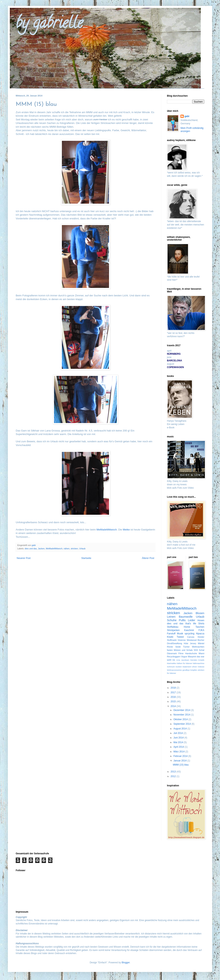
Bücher (201, 640)
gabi (187, 116)
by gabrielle (49, 24)
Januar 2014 (180, 761)
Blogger (126, 963)
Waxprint (192, 657)
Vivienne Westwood (187, 640)
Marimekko (172, 663)
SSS (196, 650)
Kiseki (170, 637)
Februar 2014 (181, 756)
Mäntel (201, 643)
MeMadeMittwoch (107, 530)
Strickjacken (173, 630)
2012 (174, 776)
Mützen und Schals (183, 650)
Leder (192, 620)
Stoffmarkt (172, 640)
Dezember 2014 (182, 710)
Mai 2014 (179, 742)
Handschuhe (191, 653)
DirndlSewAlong (175, 643)
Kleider (201, 637)
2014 (174, 706)
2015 (174, 702)
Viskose (201, 667)
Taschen (200, 627)
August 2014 (180, 729)
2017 (174, 692)
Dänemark (172, 653)
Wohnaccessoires (174, 670)
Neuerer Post (24, 558)
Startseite (86, 558)
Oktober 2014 (181, 719)
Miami (201, 653)
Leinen (171, 617)
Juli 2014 (178, 733)
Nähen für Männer (184, 663)
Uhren (194, 667)
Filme (181, 653)
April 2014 (179, 747)
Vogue (184, 657)
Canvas (191, 637)
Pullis (182, 620)
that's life (191, 624)
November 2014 (182, 715)
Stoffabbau (173, 627)
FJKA (201, 630)
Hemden (194, 660)
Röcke (170, 647)
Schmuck (171, 667)
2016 (174, 697)
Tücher (186, 647)
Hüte (186, 643)
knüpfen (194, 670)
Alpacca (200, 634)
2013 (174, 772)
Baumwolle (186, 617)
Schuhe (172, 620)
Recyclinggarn (174, 657)
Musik (180, 634)
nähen (67, 549)
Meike (126, 530)
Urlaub (82, 549)
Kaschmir (189, 630)
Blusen (200, 613)
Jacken (41, 549)
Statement (187, 667)
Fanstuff (171, 634)
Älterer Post (148, 558)
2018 (174, 688)
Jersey (193, 643)
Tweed (180, 637)
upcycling (190, 634)
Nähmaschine (198, 663)
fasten (170, 650)
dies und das (31, 549)
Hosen (201, 620)
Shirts (201, 624)
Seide (178, 647)
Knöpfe (201, 660)
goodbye (186, 670)
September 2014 (182, 724)
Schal (202, 650)
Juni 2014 (179, 738)
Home (187, 627)
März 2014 (179, 752)
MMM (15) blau (181, 765)
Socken (179, 667)
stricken (74, 549)
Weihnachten (198, 647)
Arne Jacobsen (183, 660)
